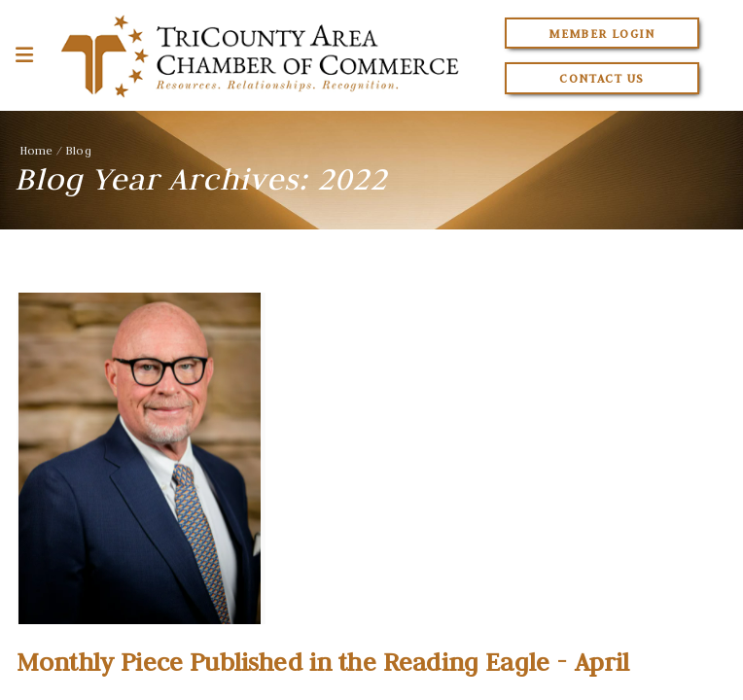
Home (36, 150)
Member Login (601, 34)
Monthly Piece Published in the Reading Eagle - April (323, 662)
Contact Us (602, 78)
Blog (78, 150)
